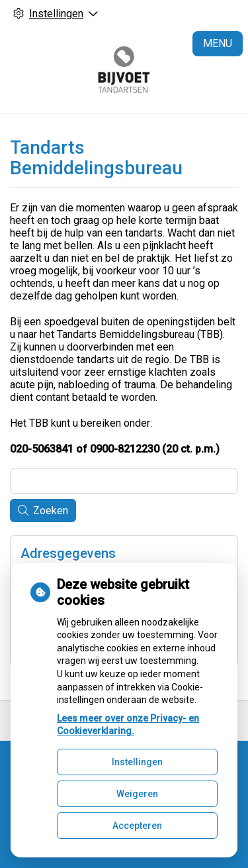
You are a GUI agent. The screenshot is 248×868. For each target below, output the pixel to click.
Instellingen (137, 762)
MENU (218, 43)
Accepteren (137, 826)
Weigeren (137, 794)
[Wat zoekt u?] (124, 481)
